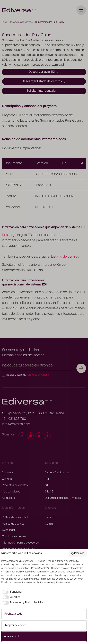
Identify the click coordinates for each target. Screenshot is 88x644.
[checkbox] (12, 592)
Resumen (78, 553)
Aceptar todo (12, 637)
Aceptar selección (15, 625)
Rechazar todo (13, 614)
